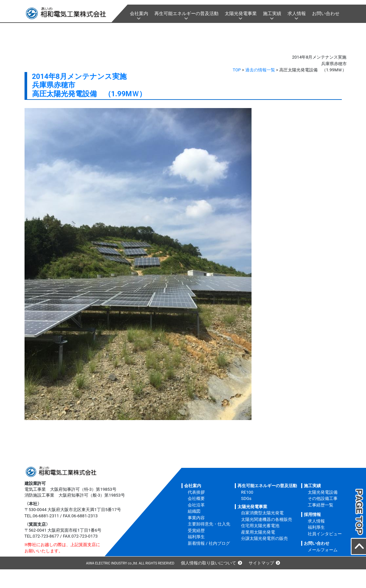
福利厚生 (196, 537)
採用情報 (312, 514)
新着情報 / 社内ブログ (209, 543)
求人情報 (297, 13)
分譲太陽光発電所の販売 (264, 538)
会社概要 (196, 498)
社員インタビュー (325, 534)
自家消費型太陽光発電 (262, 513)
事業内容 (196, 518)
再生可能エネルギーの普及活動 (186, 13)
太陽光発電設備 (323, 492)
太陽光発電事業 (241, 13)
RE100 (247, 492)
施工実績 (272, 13)
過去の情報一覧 (260, 70)
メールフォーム (323, 550)
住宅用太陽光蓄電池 (260, 526)
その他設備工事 (323, 498)
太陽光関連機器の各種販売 (267, 519)
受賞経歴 (196, 531)
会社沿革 (196, 505)
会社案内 (139, 13)
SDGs (246, 498)
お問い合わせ (326, 13)
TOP (237, 70)
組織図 (194, 511)
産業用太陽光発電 (258, 532)
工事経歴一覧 (321, 505)
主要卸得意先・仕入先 (209, 524)
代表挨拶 (196, 492)
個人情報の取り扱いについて (209, 563)
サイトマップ (261, 563)
